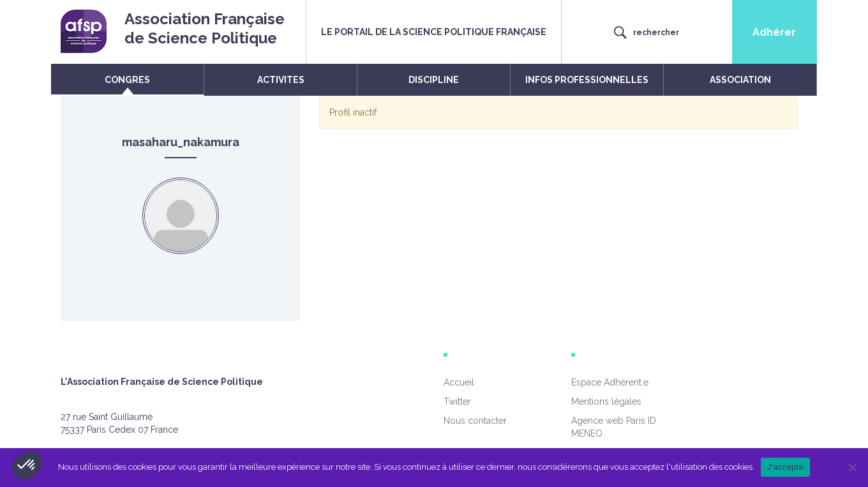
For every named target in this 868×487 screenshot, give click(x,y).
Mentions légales (606, 401)
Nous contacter (475, 421)
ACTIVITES (281, 80)
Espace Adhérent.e (610, 382)
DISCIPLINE (434, 80)
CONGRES (127, 80)
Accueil (459, 382)
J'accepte (785, 467)
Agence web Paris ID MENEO (614, 427)
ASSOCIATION (740, 80)
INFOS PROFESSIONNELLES (587, 80)
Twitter (457, 401)
